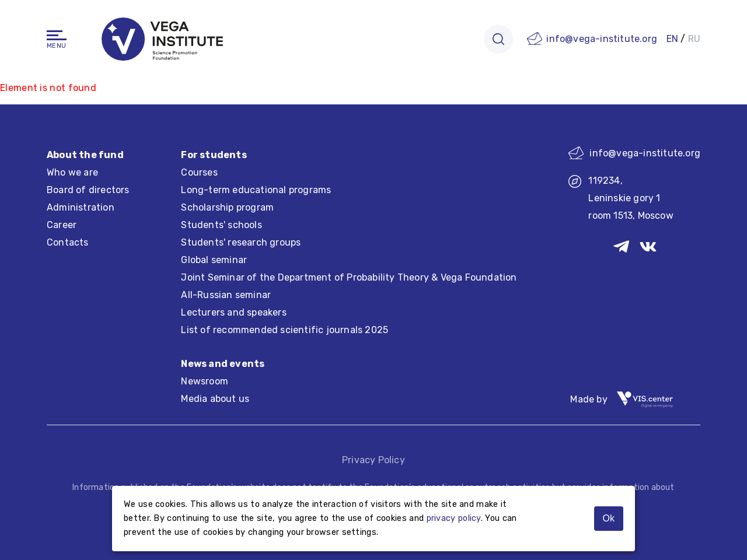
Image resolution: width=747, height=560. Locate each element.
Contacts (68, 242)
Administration (81, 207)
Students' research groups (241, 242)
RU (694, 39)
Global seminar (214, 260)
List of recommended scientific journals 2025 (285, 330)
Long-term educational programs (256, 190)
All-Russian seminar (226, 295)
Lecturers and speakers (233, 312)
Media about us (215, 399)
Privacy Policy (373, 460)
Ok (609, 518)
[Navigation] (57, 35)
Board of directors (88, 190)
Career (62, 225)
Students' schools (221, 225)
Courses (199, 172)
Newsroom (205, 381)
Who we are (72, 172)
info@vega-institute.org (602, 39)
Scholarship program (227, 207)
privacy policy (454, 518)
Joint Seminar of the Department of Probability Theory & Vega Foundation (349, 277)
